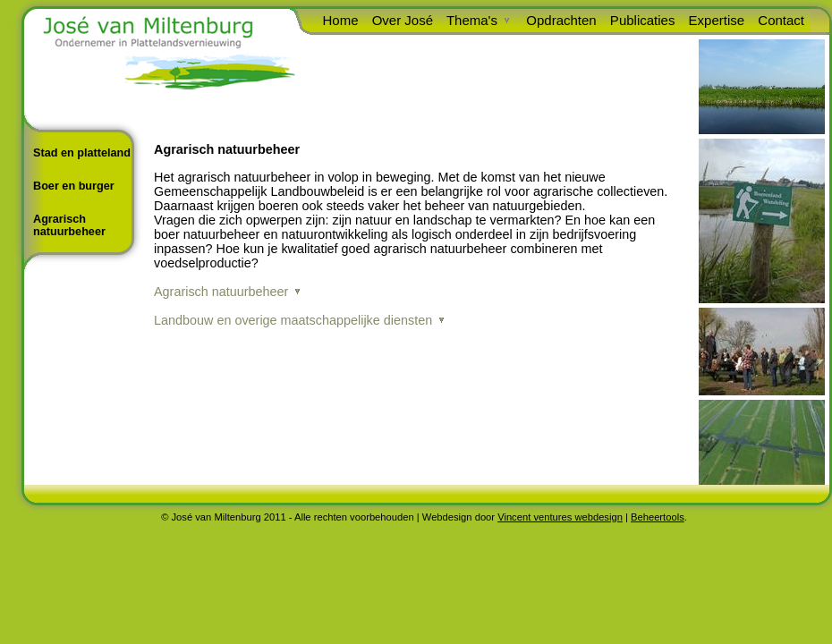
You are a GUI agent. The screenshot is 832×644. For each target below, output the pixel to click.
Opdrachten (559, 19)
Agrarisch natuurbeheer (69, 225)
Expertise (714, 19)
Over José (400, 19)
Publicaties (641, 19)
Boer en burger (74, 186)
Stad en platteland (82, 153)
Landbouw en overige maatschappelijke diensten (293, 320)
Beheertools (658, 517)
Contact (779, 19)
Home (338, 19)
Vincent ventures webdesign (560, 517)
